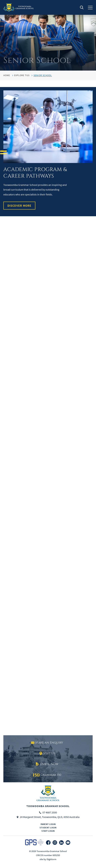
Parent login (48, 824)
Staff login (48, 831)
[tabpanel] (48, 35)
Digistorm (52, 859)
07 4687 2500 (50, 813)
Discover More (19, 206)
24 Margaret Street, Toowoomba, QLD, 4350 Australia (50, 817)
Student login (48, 828)
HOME (7, 75)
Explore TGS (22, 75)
